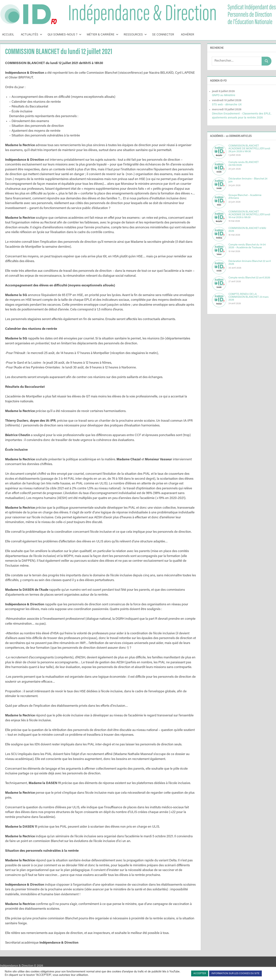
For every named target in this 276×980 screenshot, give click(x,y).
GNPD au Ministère (224, 95)
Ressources (135, 34)
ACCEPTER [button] (200, 973)
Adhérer (188, 34)
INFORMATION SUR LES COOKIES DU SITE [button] (235, 973)
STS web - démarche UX (227, 105)
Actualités (32, 34)
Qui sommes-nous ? (65, 34)
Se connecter (163, 34)
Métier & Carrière (103, 34)
